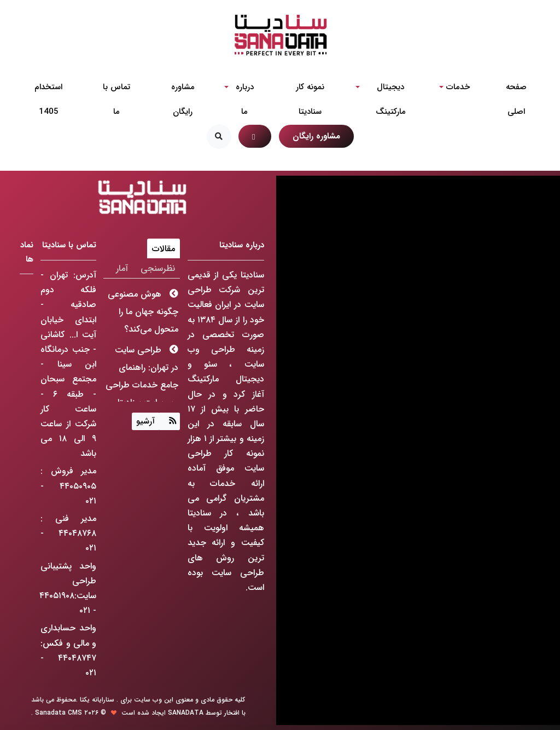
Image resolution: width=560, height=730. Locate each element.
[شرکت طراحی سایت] (280, 35)
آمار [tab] (122, 268)
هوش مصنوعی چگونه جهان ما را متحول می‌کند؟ (143, 312)
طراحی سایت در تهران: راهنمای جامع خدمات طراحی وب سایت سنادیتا (142, 376)
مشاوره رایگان (316, 136)
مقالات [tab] (164, 249)
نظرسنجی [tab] (158, 268)
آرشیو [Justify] (145, 421)
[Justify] (170, 421)
